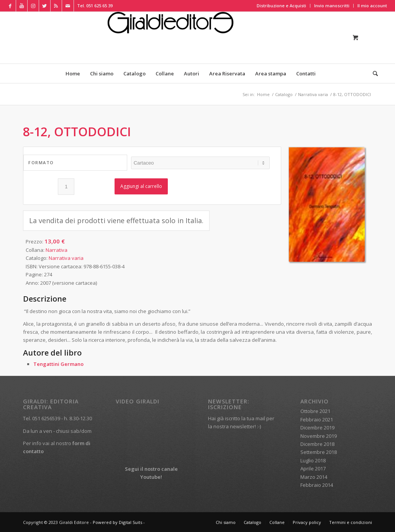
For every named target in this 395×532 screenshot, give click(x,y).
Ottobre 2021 (315, 411)
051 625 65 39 (99, 6)
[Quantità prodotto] (66, 187)
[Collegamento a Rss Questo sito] (56, 6)
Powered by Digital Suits (117, 522)
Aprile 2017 (313, 468)
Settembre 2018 (319, 452)
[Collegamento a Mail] (68, 6)
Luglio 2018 (313, 460)
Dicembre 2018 (317, 444)
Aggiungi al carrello (141, 186)
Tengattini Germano (58, 364)
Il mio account (372, 6)
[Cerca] (373, 73)
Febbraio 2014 (317, 485)
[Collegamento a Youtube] (22, 6)
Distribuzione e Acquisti (281, 6)
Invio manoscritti (332, 6)
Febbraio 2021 (317, 419)
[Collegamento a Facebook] (10, 6)
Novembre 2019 (319, 436)
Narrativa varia (66, 258)
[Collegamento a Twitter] (45, 6)
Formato (41, 162)
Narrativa (57, 250)
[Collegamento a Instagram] (33, 6)
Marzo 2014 (314, 477)
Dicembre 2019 (317, 428)
